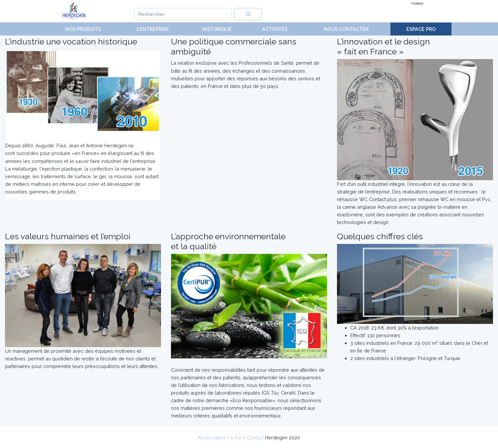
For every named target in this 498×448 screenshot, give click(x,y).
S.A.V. (236, 438)
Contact (255, 438)
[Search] (183, 14)
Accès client (212, 438)
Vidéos (417, 3)
